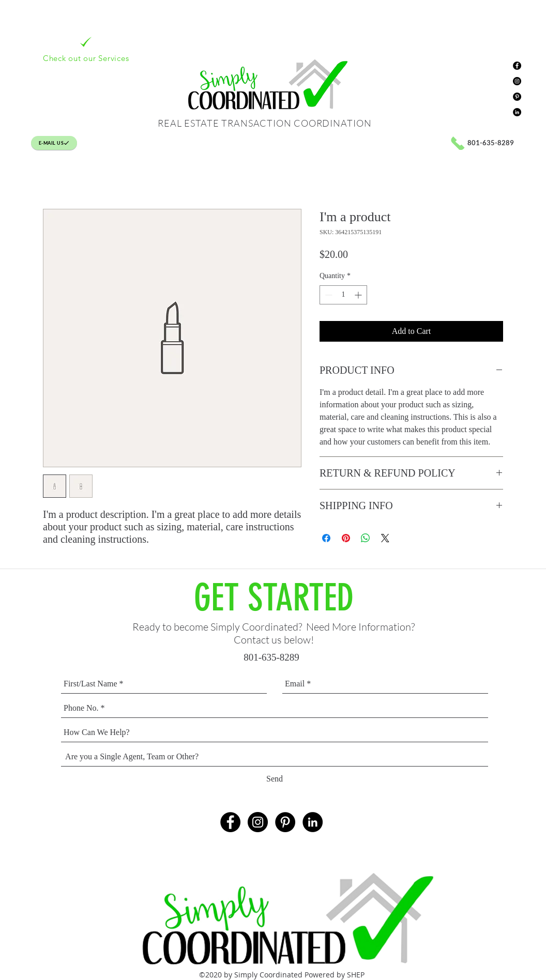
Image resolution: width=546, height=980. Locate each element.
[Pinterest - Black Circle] (517, 97)
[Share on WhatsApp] (366, 538)
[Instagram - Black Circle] (517, 81)
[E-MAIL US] (54, 143)
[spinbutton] (343, 295)
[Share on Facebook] (326, 538)
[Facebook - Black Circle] (517, 66)
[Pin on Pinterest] (346, 538)
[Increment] (359, 295)
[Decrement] (328, 295)
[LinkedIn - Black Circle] (517, 112)
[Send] (275, 779)
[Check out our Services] (86, 49)
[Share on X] (385, 538)
